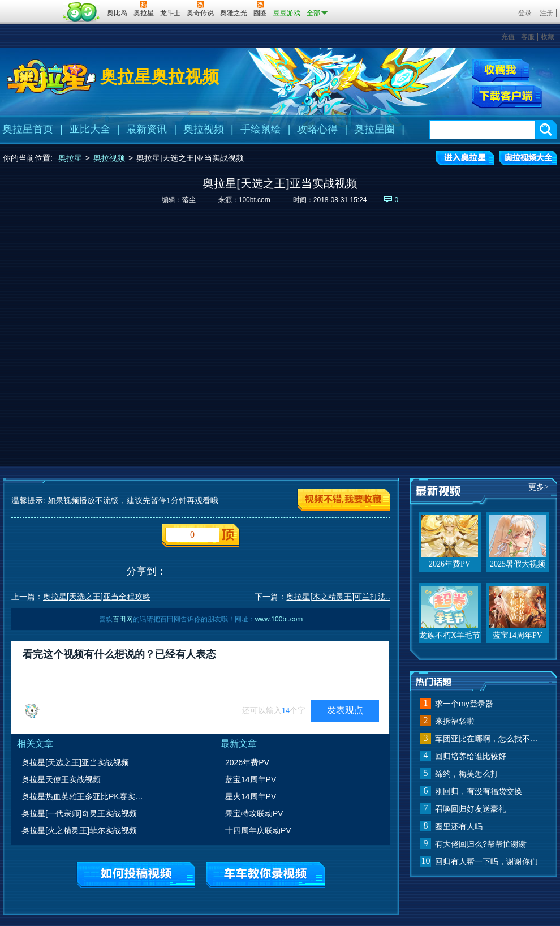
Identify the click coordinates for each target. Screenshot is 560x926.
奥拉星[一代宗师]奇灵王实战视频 (79, 813)
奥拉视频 (204, 129)
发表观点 (345, 710)
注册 (546, 13)
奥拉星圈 (374, 129)
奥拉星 (70, 158)
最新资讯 (147, 129)
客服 (528, 37)
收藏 (548, 37)
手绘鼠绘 (261, 129)
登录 (525, 13)
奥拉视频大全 (528, 158)
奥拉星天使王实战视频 (61, 779)
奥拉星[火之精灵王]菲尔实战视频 (79, 830)
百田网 (82, 12)
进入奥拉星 (465, 158)
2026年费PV (247, 762)
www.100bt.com (279, 619)
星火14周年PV (251, 796)
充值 (508, 37)
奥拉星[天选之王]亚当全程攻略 (97, 597)
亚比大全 (90, 129)
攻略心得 (317, 129)
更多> (539, 487)
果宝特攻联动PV (254, 813)
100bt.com (255, 200)
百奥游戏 (31, 5)
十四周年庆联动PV (258, 830)
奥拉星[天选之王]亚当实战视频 (75, 762)
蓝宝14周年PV (251, 779)
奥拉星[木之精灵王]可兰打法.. (338, 597)
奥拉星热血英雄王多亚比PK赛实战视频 (84, 796)
